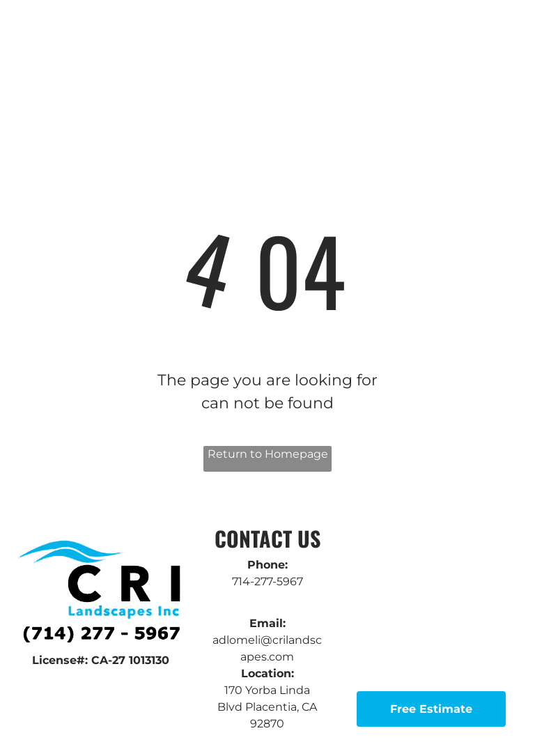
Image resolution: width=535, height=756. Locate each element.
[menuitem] (173, 52)
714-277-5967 (267, 581)
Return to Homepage (268, 454)
